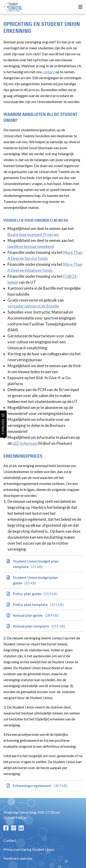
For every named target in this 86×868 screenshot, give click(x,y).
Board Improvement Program (33, 234)
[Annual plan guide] (43, 615)
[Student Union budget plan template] (43, 564)
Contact (10, 840)
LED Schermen (25, 443)
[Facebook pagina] (6, 828)
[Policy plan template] (43, 605)
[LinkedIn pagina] (21, 828)
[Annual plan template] (43, 626)
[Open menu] (80, 7)
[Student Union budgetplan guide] (43, 580)
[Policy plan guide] (43, 594)
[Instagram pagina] (14, 828)
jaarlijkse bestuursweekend (31, 246)
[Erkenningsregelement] (43, 786)
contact (49, 72)
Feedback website (18, 858)
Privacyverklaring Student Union (29, 849)
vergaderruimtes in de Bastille (33, 306)
